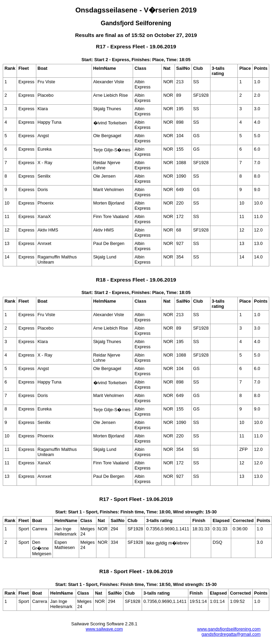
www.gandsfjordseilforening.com (229, 629)
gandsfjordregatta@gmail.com (231, 634)
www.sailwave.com (104, 629)
